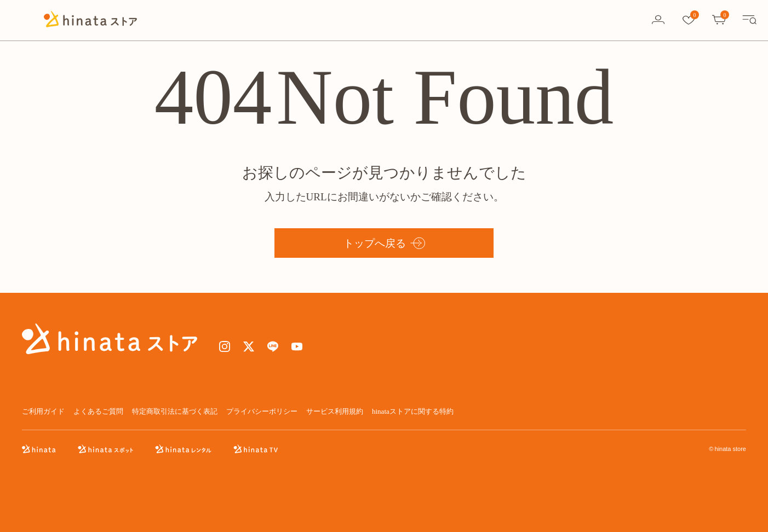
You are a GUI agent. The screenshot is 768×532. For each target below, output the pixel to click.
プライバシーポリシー (262, 411)
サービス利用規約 (335, 411)
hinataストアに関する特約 (413, 411)
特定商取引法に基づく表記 (175, 411)
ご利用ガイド (43, 411)
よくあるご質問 (98, 411)
